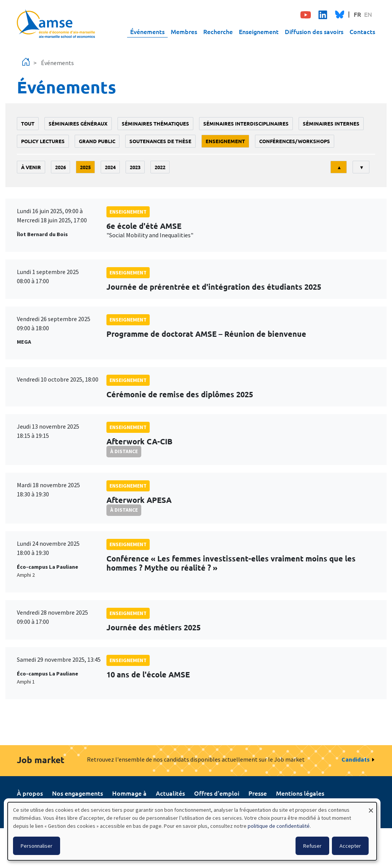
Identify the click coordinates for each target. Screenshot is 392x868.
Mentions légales (300, 793)
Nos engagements (78, 793)
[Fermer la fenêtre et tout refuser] (371, 807)
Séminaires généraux (78, 123)
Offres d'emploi (217, 793)
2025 (85, 167)
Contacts (362, 31)
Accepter (350, 846)
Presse (258, 793)
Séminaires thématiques (155, 123)
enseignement (225, 141)
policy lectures (43, 141)
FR (357, 14)
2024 (110, 167)
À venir (31, 167)
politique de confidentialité (279, 826)
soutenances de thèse (160, 141)
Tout (28, 123)
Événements (147, 31)
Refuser (312, 846)
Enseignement (259, 31)
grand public (97, 141)
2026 (60, 167)
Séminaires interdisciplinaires (246, 123)
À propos (30, 793)
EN (368, 14)
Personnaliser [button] (37, 846)
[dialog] (192, 831)
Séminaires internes (331, 123)
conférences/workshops (295, 141)
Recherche (218, 31)
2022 (160, 167)
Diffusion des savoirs (314, 31)
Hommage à (129, 793)
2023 (135, 167)
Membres (184, 31)
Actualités (170, 793)
